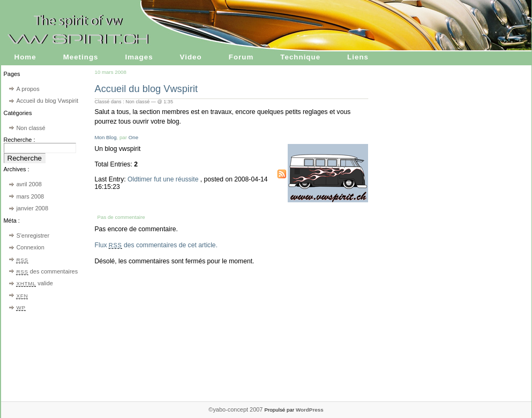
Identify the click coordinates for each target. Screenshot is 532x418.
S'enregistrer (33, 235)
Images (139, 57)
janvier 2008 (32, 208)
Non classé (31, 128)
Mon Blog (106, 137)
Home (25, 57)
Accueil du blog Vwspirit (47, 101)
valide (34, 283)
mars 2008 (30, 196)
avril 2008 (29, 184)
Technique (300, 57)
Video (191, 57)
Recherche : (20, 140)
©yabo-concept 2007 (236, 409)
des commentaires (47, 271)
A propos (28, 89)
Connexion (30, 247)
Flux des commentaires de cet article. (156, 245)
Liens (358, 57)
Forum (241, 57)
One (133, 137)
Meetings (81, 57)
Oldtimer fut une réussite (164, 179)
